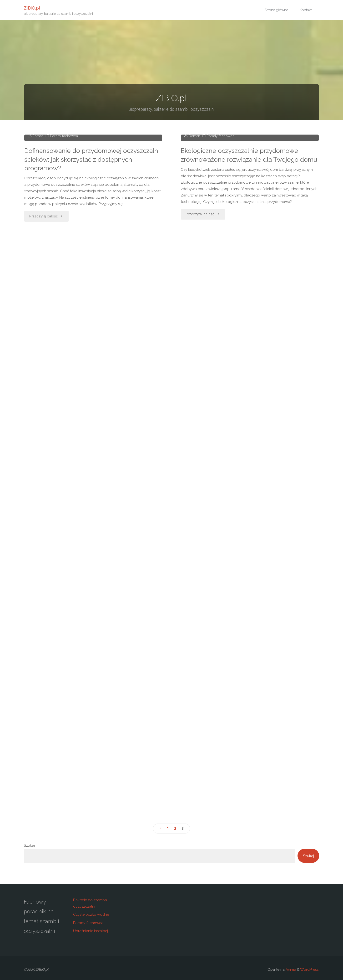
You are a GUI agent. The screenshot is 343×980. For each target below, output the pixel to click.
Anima (290, 970)
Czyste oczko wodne (91, 915)
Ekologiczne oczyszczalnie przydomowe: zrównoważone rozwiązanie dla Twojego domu (249, 232)
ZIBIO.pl (32, 8)
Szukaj (29, 845)
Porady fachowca (64, 208)
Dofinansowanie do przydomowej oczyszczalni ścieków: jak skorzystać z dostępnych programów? (92, 232)
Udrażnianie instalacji (91, 931)
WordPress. (310, 970)
